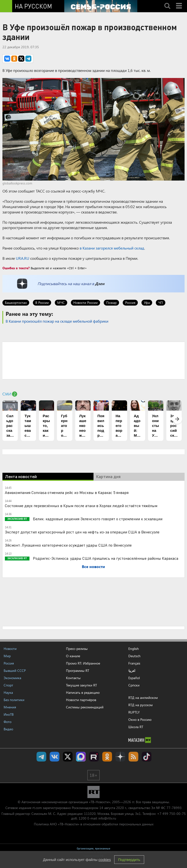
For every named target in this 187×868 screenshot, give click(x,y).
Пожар (111, 303)
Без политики (14, 700)
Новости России (85, 303)
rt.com (37, 808)
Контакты (73, 678)
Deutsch (134, 656)
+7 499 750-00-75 (171, 814)
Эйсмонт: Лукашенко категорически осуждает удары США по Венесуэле (68, 545)
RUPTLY (134, 712)
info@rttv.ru (107, 818)
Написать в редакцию (83, 692)
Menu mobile (179, 2)
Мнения (10, 707)
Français (134, 663)
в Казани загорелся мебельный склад (112, 248)
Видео (8, 729)
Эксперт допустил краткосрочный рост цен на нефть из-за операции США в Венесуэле (82, 532)
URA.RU (23, 258)
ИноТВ (9, 714)
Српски (134, 685)
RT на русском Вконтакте (55, 757)
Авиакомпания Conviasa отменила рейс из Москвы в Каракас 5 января (67, 492)
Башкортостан (16, 303)
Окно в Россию (140, 719)
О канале (73, 656)
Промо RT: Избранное (83, 663)
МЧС (61, 303)
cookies (105, 860)
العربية (132, 671)
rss (133, 757)
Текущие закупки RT (81, 685)
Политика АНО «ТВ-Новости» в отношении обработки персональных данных (94, 824)
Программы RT (78, 670)
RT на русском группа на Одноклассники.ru (107, 757)
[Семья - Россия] (101, 6)
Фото (8, 722)
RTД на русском (140, 705)
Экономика (12, 678)
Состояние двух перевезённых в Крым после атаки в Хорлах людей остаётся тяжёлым (81, 506)
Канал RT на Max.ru (81, 757)
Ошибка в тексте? (16, 268)
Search (167, 2)
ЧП (161, 303)
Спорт (8, 685)
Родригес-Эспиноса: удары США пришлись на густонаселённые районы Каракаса (105, 558)
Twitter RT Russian (68, 757)
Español (134, 678)
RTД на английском (143, 698)
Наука (8, 692)
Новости (10, 649)
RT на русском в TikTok (147, 757)
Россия (130, 303)
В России (42, 303)
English (134, 649)
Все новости (93, 566)
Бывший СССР (15, 670)
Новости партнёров (81, 700)
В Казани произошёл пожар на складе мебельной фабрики (57, 321)
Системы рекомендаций (85, 707)
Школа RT (136, 727)
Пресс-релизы (77, 649)
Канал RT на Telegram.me (41, 757)
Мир (7, 656)
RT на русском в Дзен (120, 757)
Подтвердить (129, 860)
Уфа (147, 303)
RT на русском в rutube (94, 757)
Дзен (100, 284)
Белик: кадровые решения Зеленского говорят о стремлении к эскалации (97, 519)
